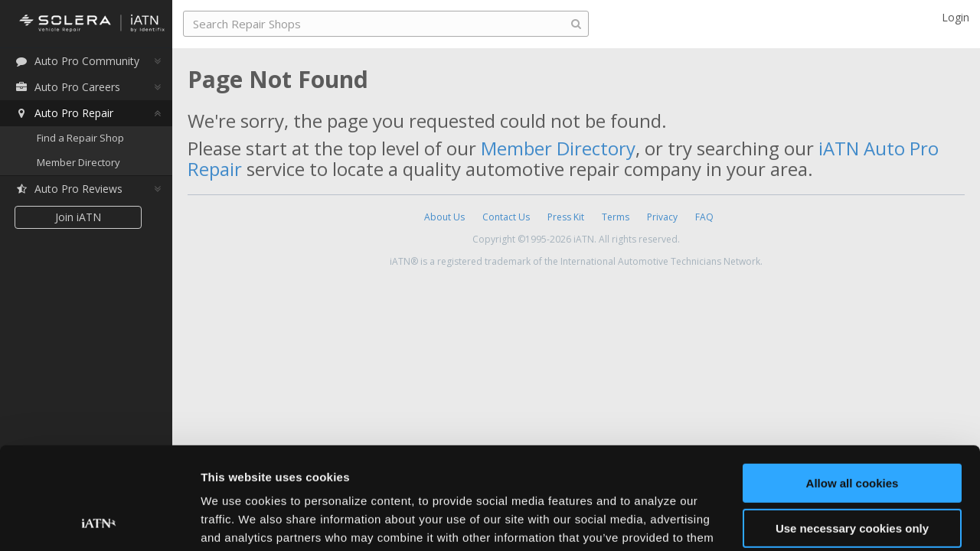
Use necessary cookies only (852, 432)
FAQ (704, 217)
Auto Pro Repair (64, 113)
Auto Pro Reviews (69, 189)
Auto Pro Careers (67, 87)
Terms (616, 217)
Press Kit (566, 217)
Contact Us (506, 217)
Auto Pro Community (77, 61)
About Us (444, 217)
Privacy (662, 217)
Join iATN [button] (78, 217)
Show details (236, 521)
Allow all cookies (853, 388)
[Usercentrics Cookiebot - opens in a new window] (99, 521)
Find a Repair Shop (80, 138)
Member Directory (78, 162)
